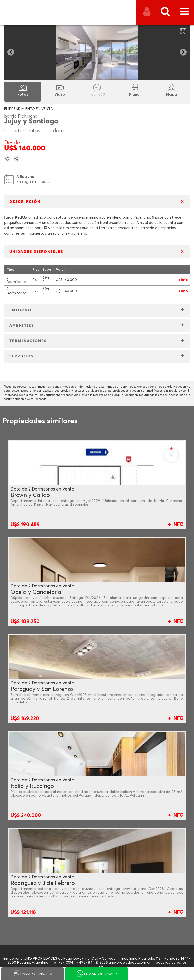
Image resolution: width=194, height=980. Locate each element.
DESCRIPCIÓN (25, 202)
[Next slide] (183, 52)
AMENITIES (22, 326)
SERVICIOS (21, 356)
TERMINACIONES (28, 341)
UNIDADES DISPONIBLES (36, 252)
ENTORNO (20, 310)
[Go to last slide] (11, 52)
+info (183, 280)
